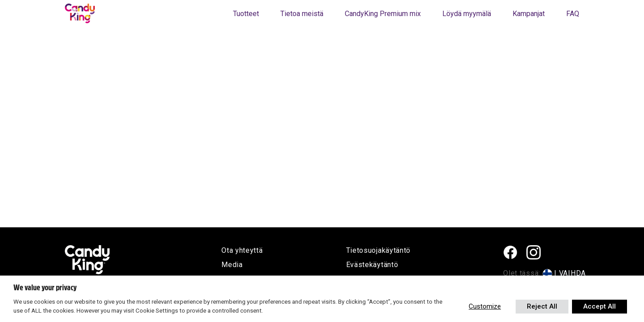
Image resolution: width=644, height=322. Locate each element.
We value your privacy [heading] (45, 288)
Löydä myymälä (467, 14)
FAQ (573, 14)
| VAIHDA (570, 273)
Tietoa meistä (302, 14)
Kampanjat (529, 14)
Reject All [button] (542, 306)
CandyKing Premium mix (383, 14)
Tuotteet (246, 14)
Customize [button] (485, 306)
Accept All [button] (600, 306)
